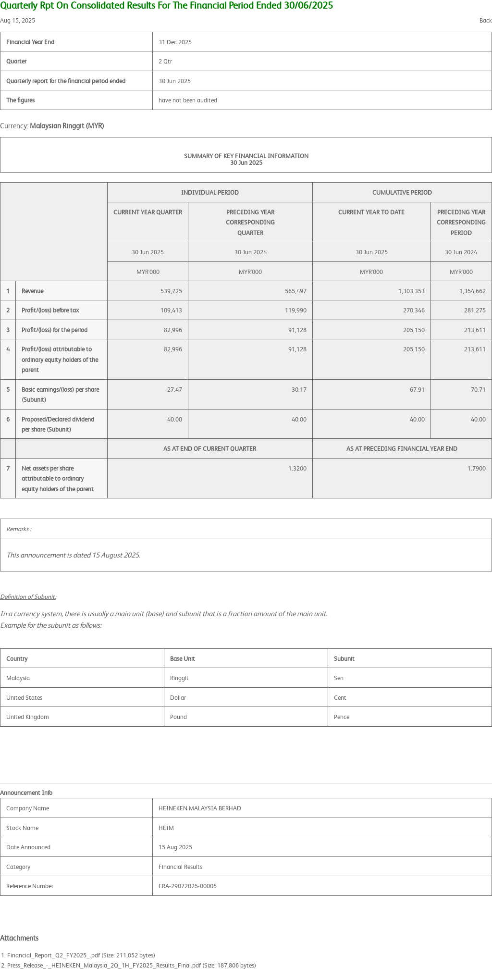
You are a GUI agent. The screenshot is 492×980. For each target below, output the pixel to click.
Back (486, 20)
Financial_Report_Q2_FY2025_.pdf (54, 955)
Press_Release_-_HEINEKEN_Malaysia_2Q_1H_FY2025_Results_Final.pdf (104, 965)
